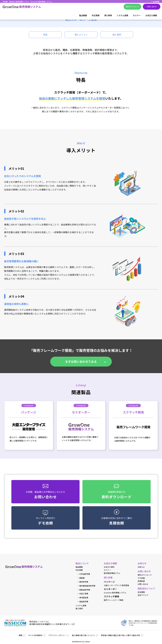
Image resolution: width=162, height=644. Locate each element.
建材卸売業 (84, 582)
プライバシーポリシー (57, 635)
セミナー (137, 15)
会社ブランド (143, 595)
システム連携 (122, 15)
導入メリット (81, 35)
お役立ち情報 (151, 15)
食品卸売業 (84, 602)
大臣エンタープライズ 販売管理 (116, 585)
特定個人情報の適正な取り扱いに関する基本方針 (121, 635)
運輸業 (82, 578)
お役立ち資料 (109, 567)
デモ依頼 (141, 578)
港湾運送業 (84, 598)
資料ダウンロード (145, 575)
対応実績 (96, 15)
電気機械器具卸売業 (87, 586)
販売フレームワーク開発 (114, 600)
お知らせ (141, 567)
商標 (21, 635)
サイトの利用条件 (35, 635)
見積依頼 (141, 581)
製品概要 (83, 15)
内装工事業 (84, 594)
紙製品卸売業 (85, 590)
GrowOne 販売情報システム (115, 593)
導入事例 (108, 15)
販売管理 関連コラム (112, 573)
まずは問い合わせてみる (81, 362)
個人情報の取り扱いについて (83, 635)
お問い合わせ (143, 584)
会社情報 (156, 2)
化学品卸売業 (85, 574)
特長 (45, 35)
